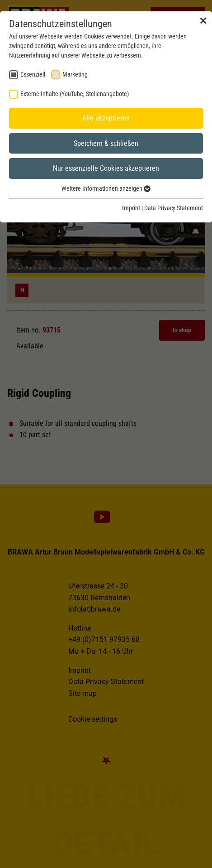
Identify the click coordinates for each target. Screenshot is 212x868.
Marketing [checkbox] (75, 74)
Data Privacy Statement (174, 208)
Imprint (131, 208)
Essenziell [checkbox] (33, 74)
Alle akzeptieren (106, 118)
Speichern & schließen (106, 143)
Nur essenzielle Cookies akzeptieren (106, 168)
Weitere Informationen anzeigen (106, 188)
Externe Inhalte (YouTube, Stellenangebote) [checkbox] (75, 94)
